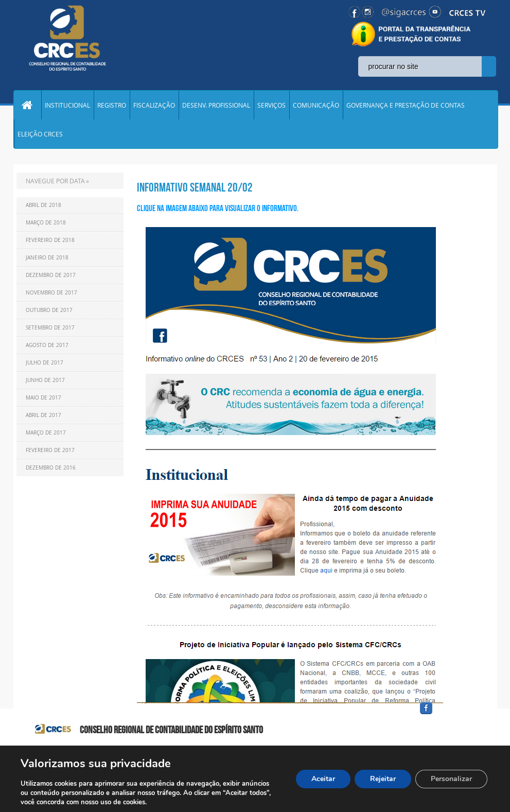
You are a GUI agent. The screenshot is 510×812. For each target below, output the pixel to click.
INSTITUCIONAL (67, 105)
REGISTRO (112, 105)
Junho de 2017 (45, 380)
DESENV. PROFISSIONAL (216, 105)
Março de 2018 (46, 223)
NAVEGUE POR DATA (55, 181)
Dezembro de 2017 (51, 275)
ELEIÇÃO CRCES (40, 134)
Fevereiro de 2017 (50, 450)
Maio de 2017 (43, 398)
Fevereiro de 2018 (50, 240)
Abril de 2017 (43, 415)
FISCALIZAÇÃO (154, 105)
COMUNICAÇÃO (316, 105)
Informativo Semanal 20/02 (195, 187)
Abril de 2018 (43, 205)
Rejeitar (383, 779)
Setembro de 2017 (50, 328)
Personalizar (451, 779)
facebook (451, 714)
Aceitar (323, 779)
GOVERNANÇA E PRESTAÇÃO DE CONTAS (406, 105)
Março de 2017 (46, 433)
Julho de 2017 (45, 363)
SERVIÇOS (271, 105)
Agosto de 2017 (47, 345)
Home (27, 105)
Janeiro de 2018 (47, 258)
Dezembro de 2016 (51, 468)
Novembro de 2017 (51, 293)
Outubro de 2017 (49, 310)
